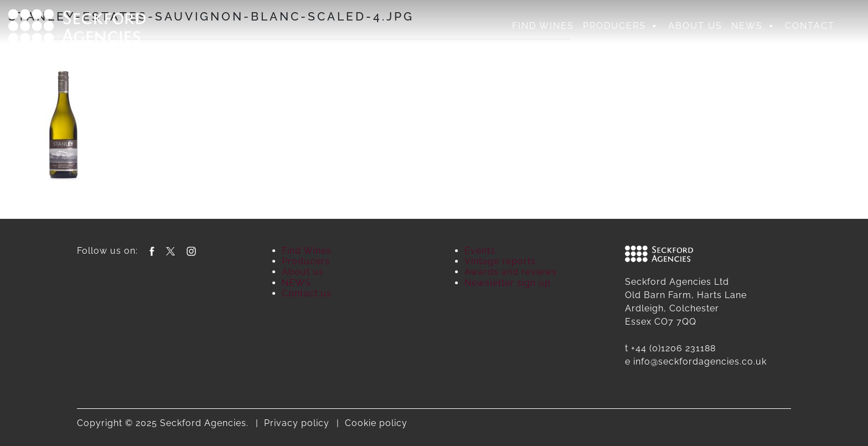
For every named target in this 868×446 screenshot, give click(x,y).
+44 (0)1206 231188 (673, 348)
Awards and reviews (511, 272)
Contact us (307, 293)
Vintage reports (500, 261)
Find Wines (543, 26)
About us (695, 26)
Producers (621, 26)
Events (480, 251)
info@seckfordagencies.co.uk (700, 362)
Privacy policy (297, 423)
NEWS (754, 26)
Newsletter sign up (508, 283)
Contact (810, 26)
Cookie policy (376, 423)
